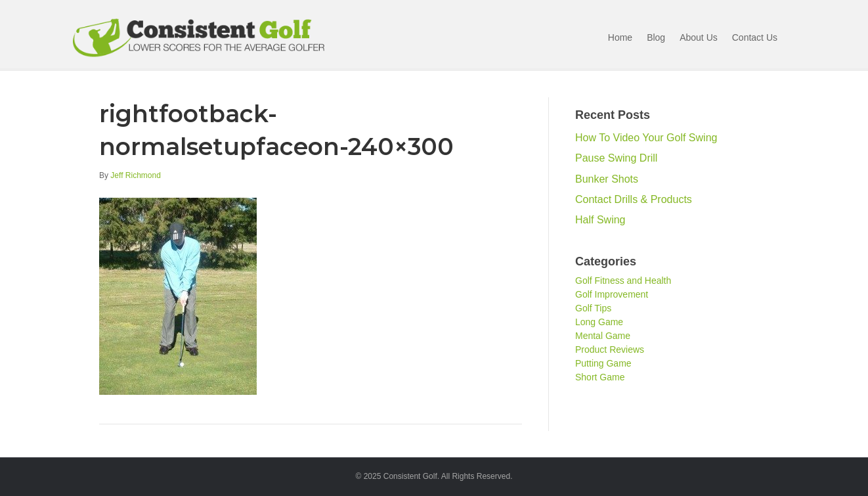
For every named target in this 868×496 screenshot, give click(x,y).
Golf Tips (593, 308)
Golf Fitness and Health (623, 281)
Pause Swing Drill (616, 158)
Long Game (599, 322)
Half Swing (600, 220)
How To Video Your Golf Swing (646, 138)
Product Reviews (610, 349)
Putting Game (603, 363)
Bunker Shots (607, 179)
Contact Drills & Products (634, 199)
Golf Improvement (612, 294)
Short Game (600, 377)
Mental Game (603, 336)
